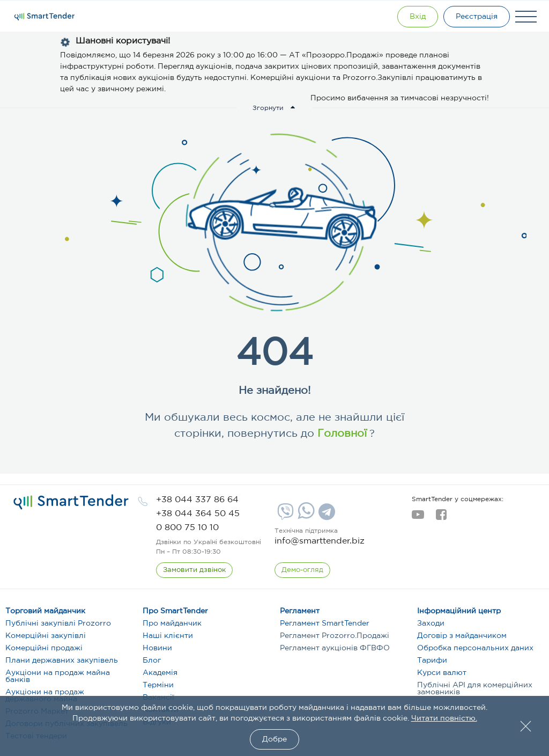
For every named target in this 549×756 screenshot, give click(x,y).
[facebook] (441, 518)
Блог (152, 660)
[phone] (197, 500)
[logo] (71, 502)
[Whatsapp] (305, 517)
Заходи (431, 623)
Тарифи (432, 660)
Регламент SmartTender (325, 623)
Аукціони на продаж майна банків (58, 676)
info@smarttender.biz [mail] (320, 541)
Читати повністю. (444, 718)
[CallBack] (194, 570)
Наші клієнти (168, 636)
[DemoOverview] (302, 570)
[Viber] (284, 516)
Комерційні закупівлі (46, 636)
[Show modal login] (418, 17)
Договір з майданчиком (462, 636)
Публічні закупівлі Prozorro (58, 623)
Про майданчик (172, 623)
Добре (274, 739)
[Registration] (477, 17)
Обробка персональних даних (475, 648)
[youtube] (418, 518)
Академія (160, 673)
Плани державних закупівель (62, 660)
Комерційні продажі (44, 648)
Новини (157, 648)
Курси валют (442, 673)
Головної (340, 434)
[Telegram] (325, 516)
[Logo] (44, 17)
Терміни (158, 685)
